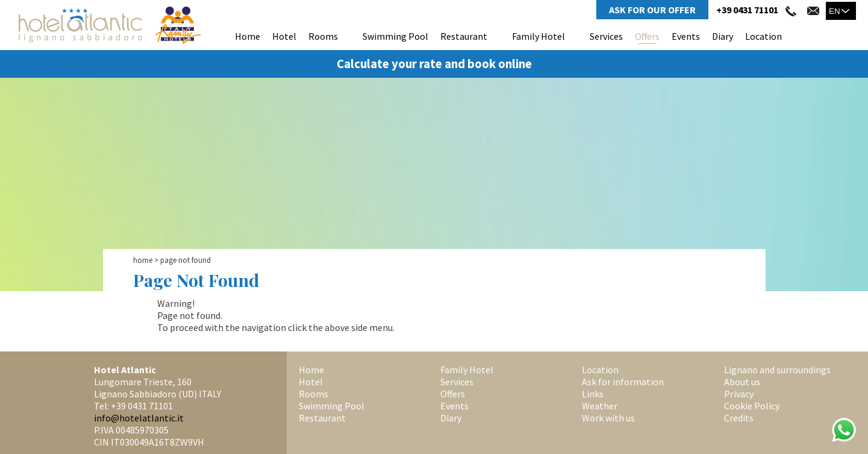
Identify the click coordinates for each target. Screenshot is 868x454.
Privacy (739, 394)
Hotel (284, 36)
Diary (723, 36)
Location (763, 36)
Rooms (323, 36)
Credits (739, 418)
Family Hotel (539, 36)
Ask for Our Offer (652, 10)
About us (742, 382)
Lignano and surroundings (777, 370)
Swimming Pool (395, 36)
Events (686, 36)
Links (593, 394)
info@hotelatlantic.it (139, 418)
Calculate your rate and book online (434, 64)
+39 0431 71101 (747, 10)
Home (248, 36)
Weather (600, 406)
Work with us (608, 418)
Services (606, 36)
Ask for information (623, 382)
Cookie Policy (752, 406)
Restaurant (464, 36)
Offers (647, 36)
